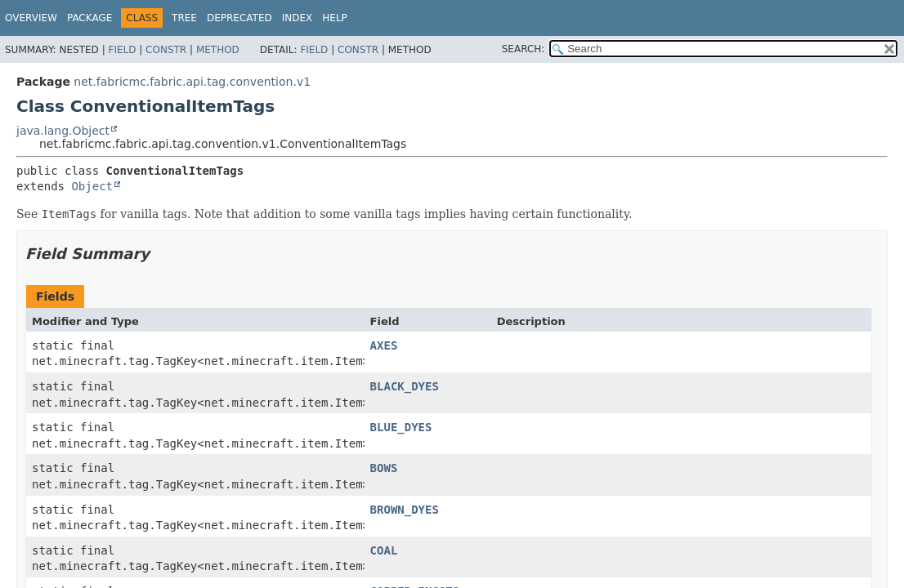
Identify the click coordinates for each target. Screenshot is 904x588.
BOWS (384, 468)
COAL (384, 550)
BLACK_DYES (405, 386)
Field (122, 50)
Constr (166, 50)
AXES (384, 345)
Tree (184, 18)
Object (92, 186)
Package (90, 18)
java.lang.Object (63, 131)
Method (218, 50)
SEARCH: (524, 49)
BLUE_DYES (401, 427)
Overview (31, 18)
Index (298, 18)
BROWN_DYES (405, 510)
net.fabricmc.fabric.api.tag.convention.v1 (192, 82)
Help (335, 18)
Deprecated (239, 18)
